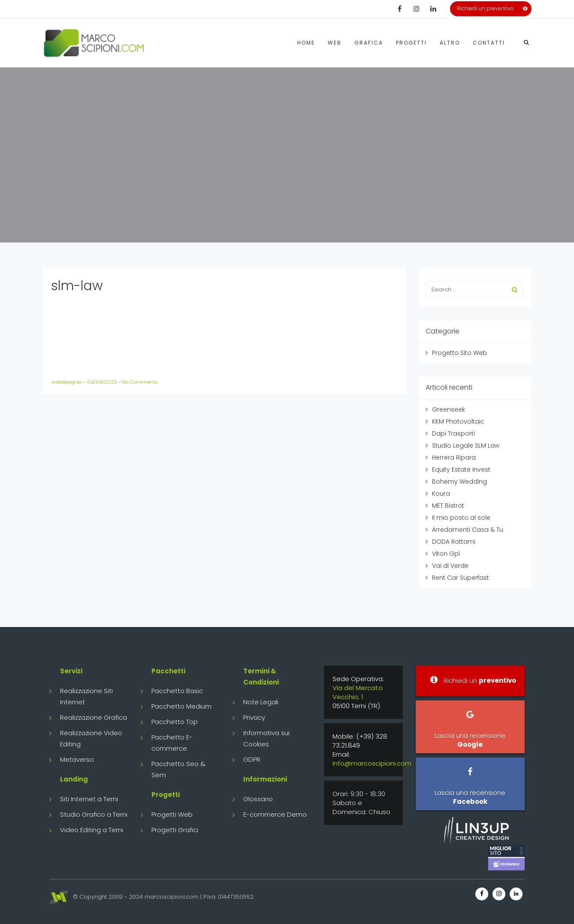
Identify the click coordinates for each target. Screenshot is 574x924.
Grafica (369, 43)
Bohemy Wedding (459, 482)
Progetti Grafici (175, 830)
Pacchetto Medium (181, 706)
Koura (441, 494)
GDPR (252, 759)
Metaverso (77, 759)
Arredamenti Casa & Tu (468, 530)
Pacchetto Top (175, 722)
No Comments (140, 382)
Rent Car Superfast (461, 578)
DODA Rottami (454, 542)
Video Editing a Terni (92, 830)
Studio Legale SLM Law (466, 445)
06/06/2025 (103, 382)
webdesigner (67, 382)
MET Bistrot (448, 506)
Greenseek (449, 409)
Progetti (411, 43)
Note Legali (261, 702)
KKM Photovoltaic (458, 421)
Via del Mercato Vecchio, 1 (358, 692)
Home (306, 43)
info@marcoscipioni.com (372, 763)
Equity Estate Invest (461, 470)
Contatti (489, 43)
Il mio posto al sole (461, 518)
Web (335, 43)
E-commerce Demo (275, 814)
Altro (450, 43)
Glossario (258, 799)
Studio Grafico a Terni (94, 814)
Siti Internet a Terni (89, 799)
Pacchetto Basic (177, 691)
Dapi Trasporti (453, 433)
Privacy (254, 717)
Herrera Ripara (454, 457)
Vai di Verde (450, 566)
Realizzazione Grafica (94, 717)
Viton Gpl (446, 554)
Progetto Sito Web (459, 353)
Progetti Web (172, 814)
